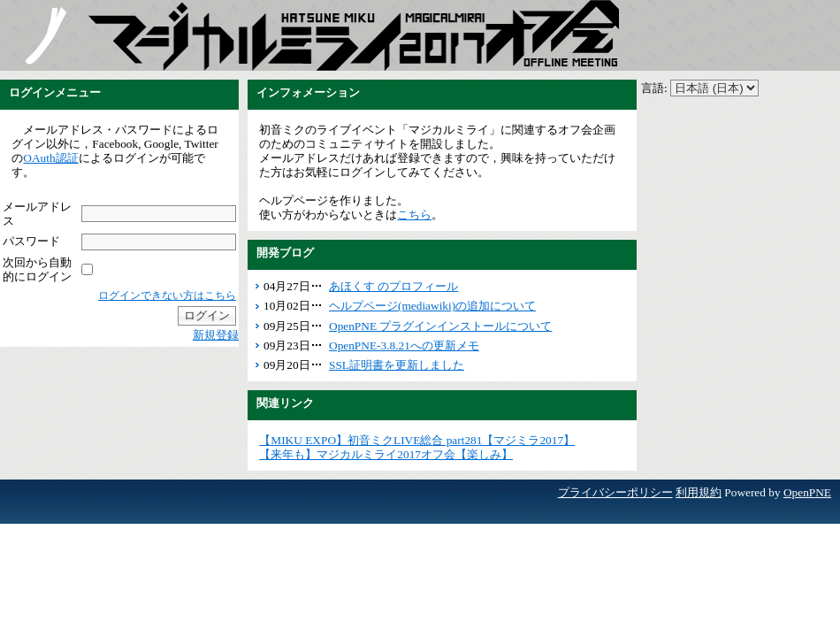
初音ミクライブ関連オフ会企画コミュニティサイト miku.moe (44, 35)
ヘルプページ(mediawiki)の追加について (432, 306)
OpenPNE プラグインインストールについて (440, 326)
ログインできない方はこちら (167, 295)
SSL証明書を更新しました (397, 365)
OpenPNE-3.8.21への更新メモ (404, 345)
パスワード (31, 241)
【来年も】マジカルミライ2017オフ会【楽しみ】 (386, 454)
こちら (414, 215)
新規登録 (216, 335)
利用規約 (699, 492)
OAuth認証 (50, 158)
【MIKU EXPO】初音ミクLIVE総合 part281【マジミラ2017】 (417, 440)
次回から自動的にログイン (37, 269)
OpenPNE (807, 492)
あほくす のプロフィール (393, 286)
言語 (653, 88)
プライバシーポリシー (615, 492)
